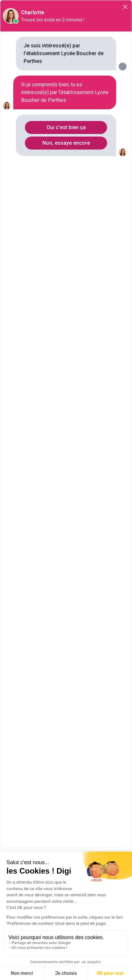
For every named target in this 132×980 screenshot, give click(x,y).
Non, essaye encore (66, 143)
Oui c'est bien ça (66, 127)
